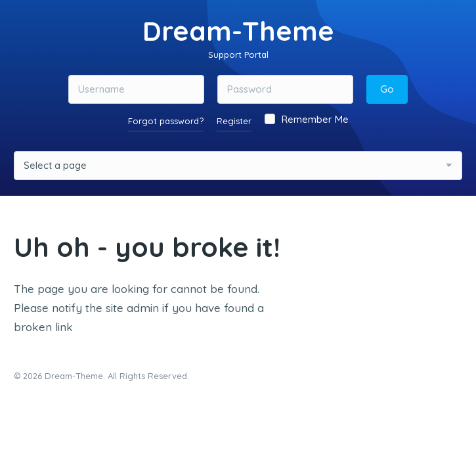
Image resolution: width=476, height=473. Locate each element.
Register (234, 121)
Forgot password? (166, 121)
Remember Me (307, 119)
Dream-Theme (238, 31)
